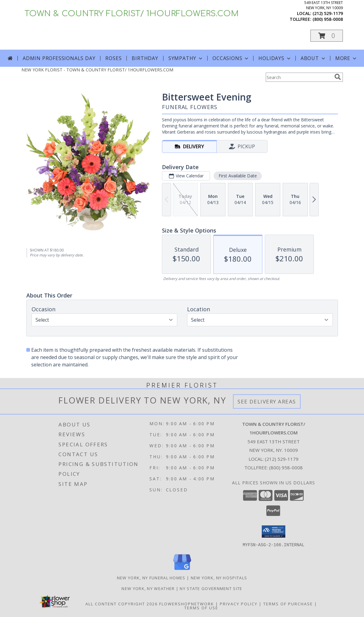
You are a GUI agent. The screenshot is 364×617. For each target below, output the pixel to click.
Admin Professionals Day (59, 58)
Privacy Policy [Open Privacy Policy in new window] (239, 604)
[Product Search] (299, 77)
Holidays (275, 58)
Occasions (231, 58)
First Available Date (237, 176)
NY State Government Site (211, 588)
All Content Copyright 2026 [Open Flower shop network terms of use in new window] (122, 604)
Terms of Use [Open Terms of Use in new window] (201, 608)
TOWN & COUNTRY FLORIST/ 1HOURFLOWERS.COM (132, 14)
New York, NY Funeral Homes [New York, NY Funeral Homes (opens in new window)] (151, 577)
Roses (113, 58)
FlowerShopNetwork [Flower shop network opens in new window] (187, 604)
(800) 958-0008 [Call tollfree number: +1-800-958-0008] (328, 19)
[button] (327, 36)
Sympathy (186, 58)
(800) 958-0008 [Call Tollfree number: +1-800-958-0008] (286, 467)
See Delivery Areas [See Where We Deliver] (267, 401)
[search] (338, 77)
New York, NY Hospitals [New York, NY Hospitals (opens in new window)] (219, 577)
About (313, 58)
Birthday (145, 58)
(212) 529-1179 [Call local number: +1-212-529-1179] (328, 13)
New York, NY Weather (148, 588)
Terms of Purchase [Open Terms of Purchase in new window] (288, 604)
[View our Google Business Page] (182, 570)
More (346, 58)
